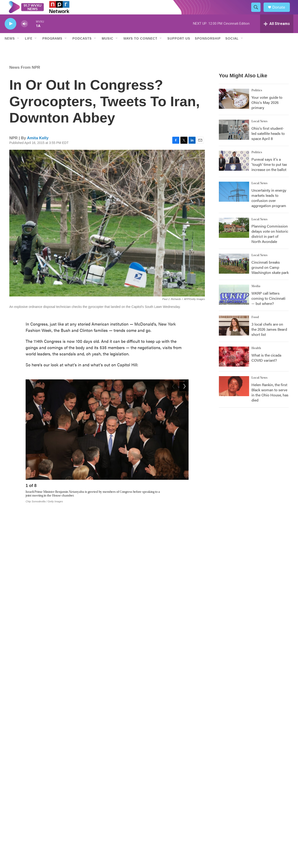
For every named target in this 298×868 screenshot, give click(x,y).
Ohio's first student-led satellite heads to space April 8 (268, 143)
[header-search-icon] (258, 12)
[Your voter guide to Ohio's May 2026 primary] (234, 109)
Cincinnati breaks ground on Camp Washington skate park (270, 277)
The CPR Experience (119, 797)
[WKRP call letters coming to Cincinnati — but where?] (234, 305)
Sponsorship (208, 48)
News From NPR (25, 77)
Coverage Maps (238, 808)
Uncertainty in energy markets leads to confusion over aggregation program (269, 208)
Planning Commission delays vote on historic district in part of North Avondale (270, 244)
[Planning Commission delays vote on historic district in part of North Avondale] (234, 238)
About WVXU (114, 808)
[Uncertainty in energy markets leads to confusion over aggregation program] (234, 202)
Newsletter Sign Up (118, 828)
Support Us (179, 48)
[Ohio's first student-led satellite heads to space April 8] (234, 140)
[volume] (24, 34)
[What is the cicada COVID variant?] (234, 367)
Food (255, 327)
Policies (171, 828)
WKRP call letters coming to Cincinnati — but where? (268, 308)
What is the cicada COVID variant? (266, 368)
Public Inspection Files (243, 797)
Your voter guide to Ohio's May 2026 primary (267, 112)
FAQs (231, 818)
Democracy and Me (179, 818)
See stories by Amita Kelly (60, 755)
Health (256, 358)
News (10, 48)
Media (256, 296)
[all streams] (277, 34)
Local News (259, 131)
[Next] (184, 497)
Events (170, 797)
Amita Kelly (38, 148)
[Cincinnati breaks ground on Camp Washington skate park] (234, 274)
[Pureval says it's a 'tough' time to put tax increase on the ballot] (234, 171)
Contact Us (174, 808)
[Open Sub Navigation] (18, 48)
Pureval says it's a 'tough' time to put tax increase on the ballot (269, 174)
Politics (257, 100)
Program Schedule (118, 818)
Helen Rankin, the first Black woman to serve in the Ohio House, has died (270, 403)
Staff (230, 828)
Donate (281, 12)
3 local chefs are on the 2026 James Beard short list (269, 339)
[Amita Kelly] (20, 746)
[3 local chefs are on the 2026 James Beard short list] (234, 336)
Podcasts (82, 48)
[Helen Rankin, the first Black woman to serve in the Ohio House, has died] (234, 396)
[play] (10, 34)
